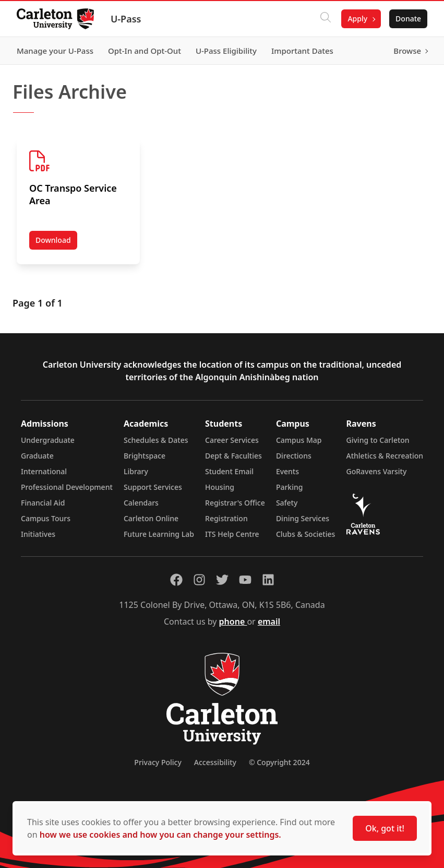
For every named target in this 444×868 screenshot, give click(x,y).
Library (136, 471)
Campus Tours (46, 518)
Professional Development (67, 487)
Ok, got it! (385, 828)
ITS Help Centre (232, 534)
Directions (294, 456)
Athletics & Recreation (385, 456)
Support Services (153, 487)
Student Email (229, 471)
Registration (226, 518)
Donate (408, 19)
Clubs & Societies (305, 534)
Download (56, 242)
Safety (287, 503)
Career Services (232, 440)
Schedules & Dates (156, 440)
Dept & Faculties (233, 456)
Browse (407, 51)
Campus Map (299, 440)
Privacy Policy (158, 762)
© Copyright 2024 (279, 762)
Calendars (141, 503)
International (44, 471)
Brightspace (145, 456)
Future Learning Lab (159, 534)
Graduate (37, 456)
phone (233, 621)
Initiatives (38, 534)
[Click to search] (326, 19)
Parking (290, 487)
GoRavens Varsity (377, 471)
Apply (357, 19)
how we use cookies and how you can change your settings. (160, 835)
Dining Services (303, 518)
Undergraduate (48, 440)
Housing (220, 487)
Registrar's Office (235, 503)
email (269, 621)
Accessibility (215, 762)
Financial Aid (43, 503)
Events (287, 471)
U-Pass (126, 19)
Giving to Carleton (378, 440)
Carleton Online (151, 518)
